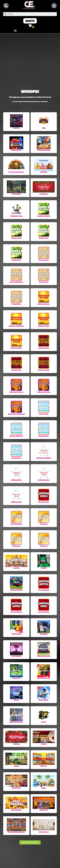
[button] (30, 21)
